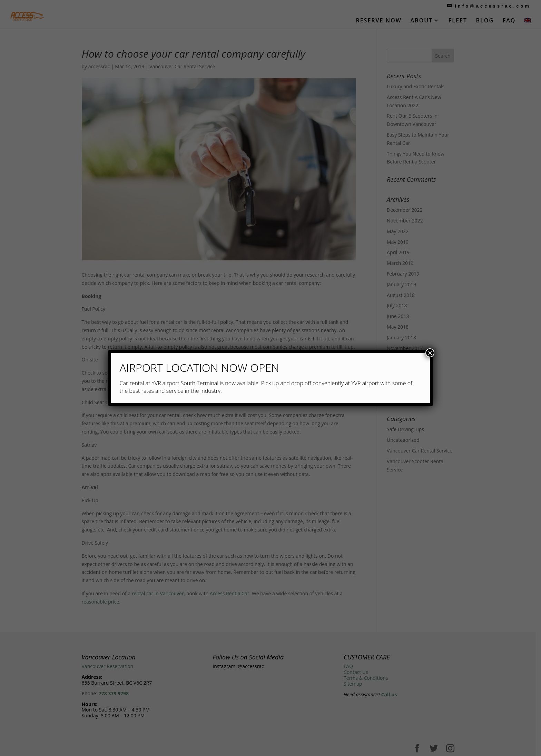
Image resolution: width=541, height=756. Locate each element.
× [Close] (430, 353)
